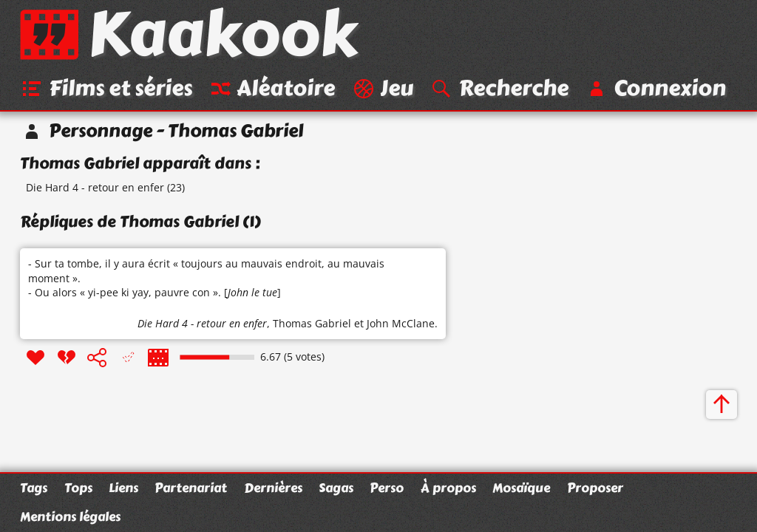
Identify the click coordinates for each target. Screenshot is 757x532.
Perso (387, 488)
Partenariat (191, 488)
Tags (34, 488)
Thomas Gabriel (312, 323)
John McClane (401, 323)
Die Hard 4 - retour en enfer (95, 187)
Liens (123, 488)
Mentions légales (70, 516)
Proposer (595, 488)
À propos (448, 488)
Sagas (336, 488)
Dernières (273, 488)
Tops (78, 488)
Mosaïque (521, 488)
